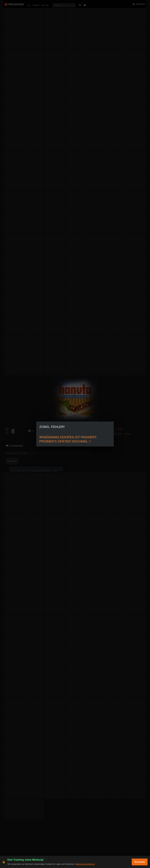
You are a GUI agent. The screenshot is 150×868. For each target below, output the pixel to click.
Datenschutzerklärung (85, 864)
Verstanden (140, 862)
